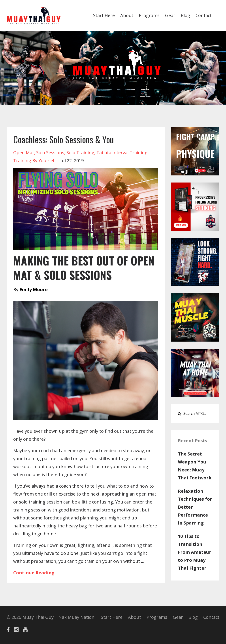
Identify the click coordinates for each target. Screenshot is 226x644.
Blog (185, 15)
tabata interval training (122, 153)
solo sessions (50, 153)
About (127, 15)
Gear (170, 15)
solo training (80, 153)
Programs (149, 15)
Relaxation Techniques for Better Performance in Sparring (195, 507)
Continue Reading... (36, 573)
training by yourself (35, 161)
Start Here (104, 15)
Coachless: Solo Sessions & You (63, 139)
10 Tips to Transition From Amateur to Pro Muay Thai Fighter (195, 552)
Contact (204, 15)
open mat (24, 153)
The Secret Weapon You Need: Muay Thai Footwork (195, 466)
